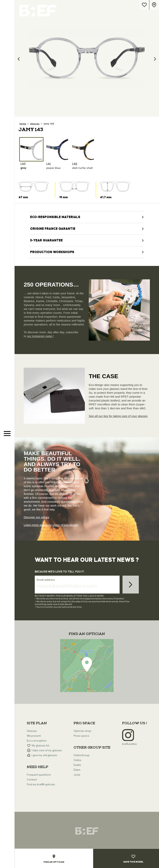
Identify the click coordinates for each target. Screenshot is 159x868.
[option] (87, 58)
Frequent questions (39, 775)
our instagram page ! (40, 336)
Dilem (77, 770)
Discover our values (36, 517)
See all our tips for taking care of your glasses (118, 416)
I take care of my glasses (47, 751)
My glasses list (40, 746)
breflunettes (129, 744)
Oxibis (77, 760)
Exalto (77, 765)
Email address (46, 580)
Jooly (77, 775)
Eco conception (37, 741)
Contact (32, 780)
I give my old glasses (44, 755)
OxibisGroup (82, 755)
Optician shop (82, 731)
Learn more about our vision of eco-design (51, 525)
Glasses (32, 731)
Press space (81, 736)
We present (34, 736)
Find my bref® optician (41, 785)
